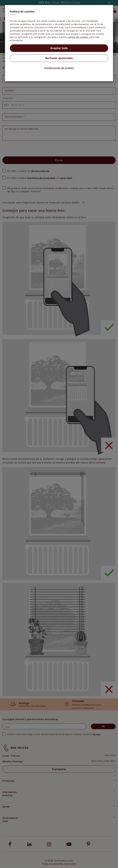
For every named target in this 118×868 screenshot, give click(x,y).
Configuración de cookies (59, 68)
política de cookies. (78, 37)
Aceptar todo (59, 48)
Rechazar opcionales (59, 58)
